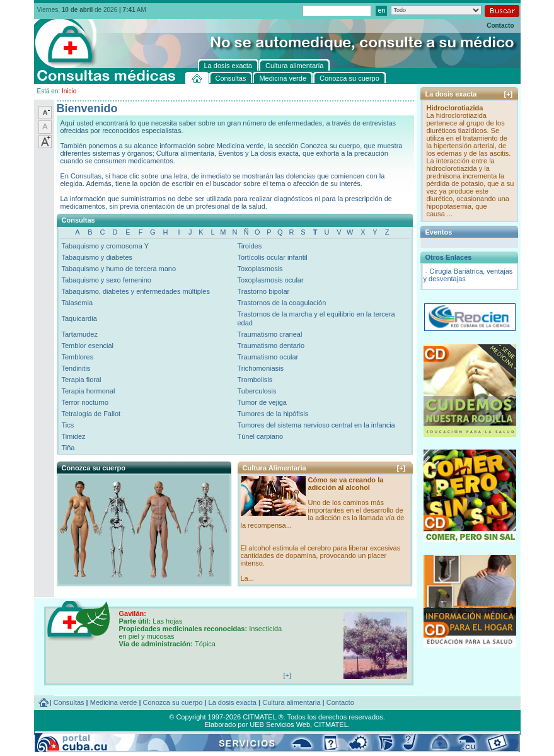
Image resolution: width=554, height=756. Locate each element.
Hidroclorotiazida (455, 108)
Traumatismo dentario (271, 346)
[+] (401, 468)
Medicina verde (114, 702)
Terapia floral (82, 380)
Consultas (69, 702)
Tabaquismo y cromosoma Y (106, 246)
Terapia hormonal (89, 391)
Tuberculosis (257, 391)
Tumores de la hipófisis (273, 414)
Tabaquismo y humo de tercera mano (119, 269)
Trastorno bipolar (263, 291)
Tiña (68, 448)
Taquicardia (79, 318)
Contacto (500, 26)
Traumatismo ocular (268, 357)
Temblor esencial (88, 346)
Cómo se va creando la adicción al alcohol (346, 484)
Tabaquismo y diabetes (97, 257)
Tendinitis (76, 368)
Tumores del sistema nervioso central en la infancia (316, 425)
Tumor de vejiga (262, 402)
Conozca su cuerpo (173, 702)
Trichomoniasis (260, 368)
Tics (68, 425)
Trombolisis (255, 380)
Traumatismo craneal (269, 334)
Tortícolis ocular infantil (272, 257)
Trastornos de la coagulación (281, 303)
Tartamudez (80, 334)
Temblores (78, 357)
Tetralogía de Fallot (91, 414)
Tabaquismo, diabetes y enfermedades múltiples (136, 291)
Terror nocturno (85, 402)
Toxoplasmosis (260, 269)
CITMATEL (331, 724)
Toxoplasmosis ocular (270, 280)
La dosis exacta (233, 702)
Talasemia (78, 303)
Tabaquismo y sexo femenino (107, 280)
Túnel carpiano (260, 436)
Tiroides (249, 246)
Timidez (74, 436)
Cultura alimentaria (291, 702)
